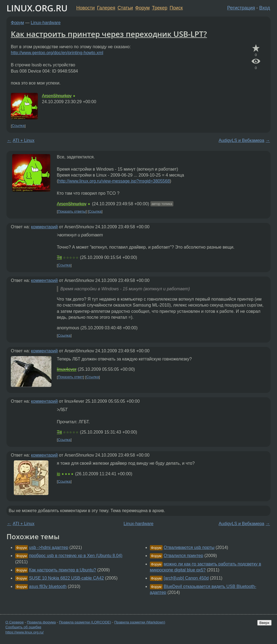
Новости (85, 8)
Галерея (106, 8)
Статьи (125, 8)
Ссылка (18, 126)
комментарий (44, 227)
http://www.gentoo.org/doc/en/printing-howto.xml (57, 53)
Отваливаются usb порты (189, 547)
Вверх (264, 623)
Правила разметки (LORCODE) (85, 622)
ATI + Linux (24, 140)
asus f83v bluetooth (48, 586)
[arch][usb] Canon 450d (186, 578)
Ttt (59, 257)
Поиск (176, 8)
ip (58, 474)
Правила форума (42, 622)
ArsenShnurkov (57, 96)
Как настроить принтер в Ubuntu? (62, 570)
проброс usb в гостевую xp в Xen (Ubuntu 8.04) (76, 556)
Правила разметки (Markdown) (140, 622)
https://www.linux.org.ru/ (24, 632)
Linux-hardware (46, 23)
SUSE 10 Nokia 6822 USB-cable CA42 (66, 578)
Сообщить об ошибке (23, 627)
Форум (142, 8)
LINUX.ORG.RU (37, 8)
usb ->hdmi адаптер (49, 547)
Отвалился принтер (183, 556)
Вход (265, 8)
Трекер (160, 8)
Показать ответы (72, 211)
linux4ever (67, 369)
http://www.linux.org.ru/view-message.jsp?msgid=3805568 (114, 181)
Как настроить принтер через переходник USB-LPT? (109, 34)
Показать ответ (71, 377)
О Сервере (15, 622)
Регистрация (241, 8)
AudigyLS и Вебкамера (241, 140)
